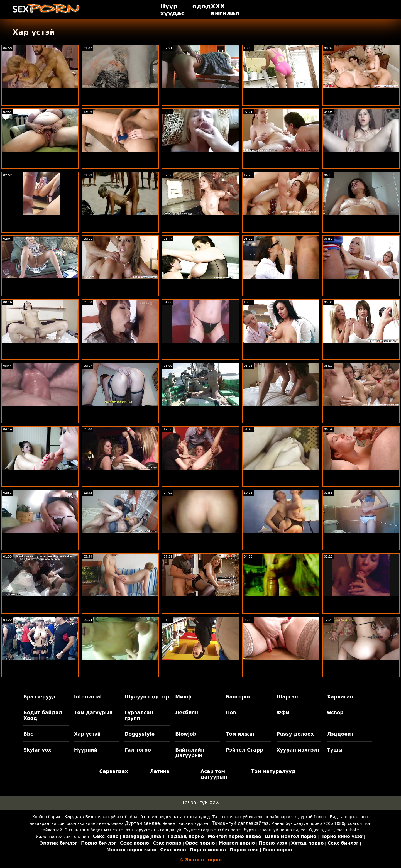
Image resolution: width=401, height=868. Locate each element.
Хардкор (74, 817)
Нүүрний (86, 750)
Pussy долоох (295, 734)
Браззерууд (40, 697)
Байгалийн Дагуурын (190, 753)
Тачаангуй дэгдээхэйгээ (240, 823)
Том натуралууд (273, 771)
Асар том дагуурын (214, 774)
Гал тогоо (138, 750)
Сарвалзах (114, 771)
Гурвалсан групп (139, 715)
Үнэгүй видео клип (163, 817)
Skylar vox (37, 750)
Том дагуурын (93, 713)
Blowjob (186, 734)
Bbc (28, 734)
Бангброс (239, 697)
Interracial (88, 697)
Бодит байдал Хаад (43, 715)
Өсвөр (335, 713)
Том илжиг (240, 734)
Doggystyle (140, 734)
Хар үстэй (87, 734)
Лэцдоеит (340, 734)
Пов (231, 713)
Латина (160, 771)
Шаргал (287, 697)
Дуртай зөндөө (142, 823)
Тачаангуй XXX (200, 803)
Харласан (340, 697)
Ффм (283, 713)
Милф (183, 697)
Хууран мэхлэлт (298, 750)
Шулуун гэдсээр (147, 697)
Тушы (335, 750)
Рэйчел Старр (244, 750)
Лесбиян (187, 713)
